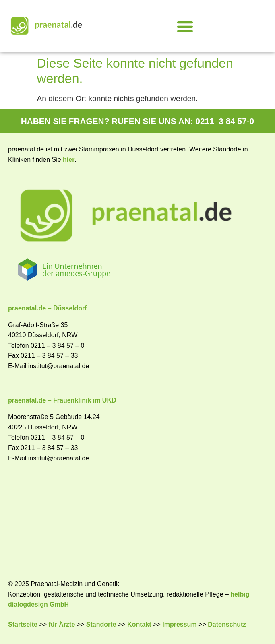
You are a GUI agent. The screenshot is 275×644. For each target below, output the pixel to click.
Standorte (101, 624)
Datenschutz (227, 624)
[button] (185, 26)
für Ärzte (62, 624)
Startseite (23, 624)
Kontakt (139, 624)
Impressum (179, 624)
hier (69, 160)
